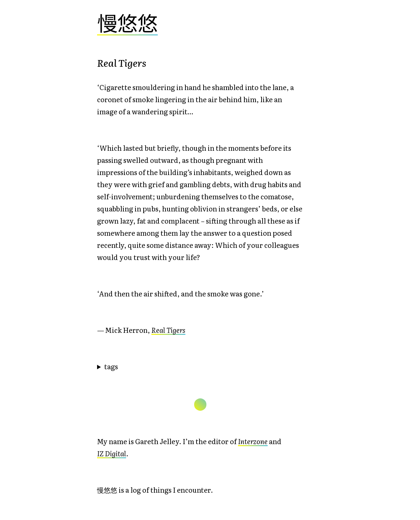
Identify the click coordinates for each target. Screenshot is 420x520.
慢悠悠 (127, 22)
